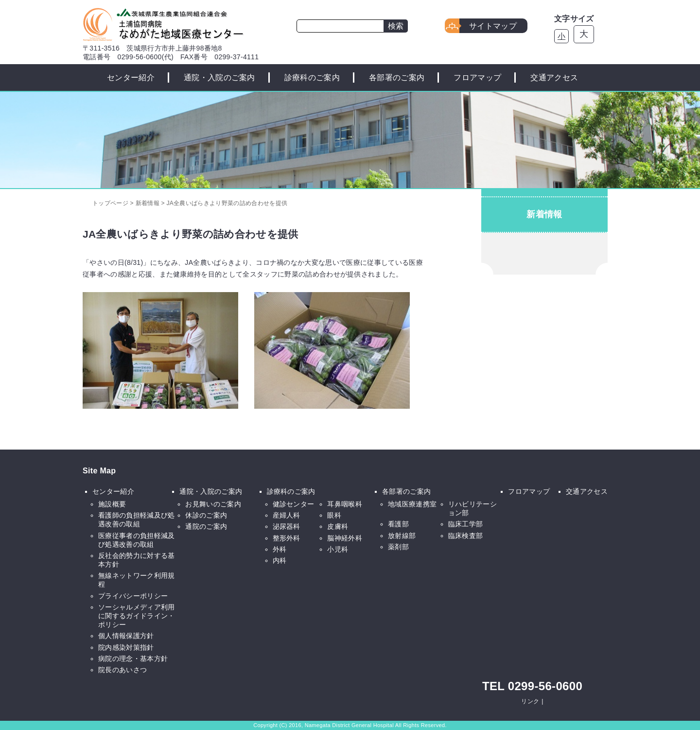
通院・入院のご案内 (219, 78)
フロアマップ (477, 78)
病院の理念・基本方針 (133, 659)
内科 (280, 560)
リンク (530, 701)
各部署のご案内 (397, 78)
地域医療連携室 (412, 504)
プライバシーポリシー (133, 596)
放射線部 (402, 536)
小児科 (338, 549)
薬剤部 (398, 547)
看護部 (398, 524)
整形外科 (287, 538)
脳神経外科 (345, 538)
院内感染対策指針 (126, 647)
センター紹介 (131, 78)
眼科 (334, 515)
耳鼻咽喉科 (345, 504)
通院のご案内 (206, 526)
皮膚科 (338, 526)
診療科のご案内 (312, 78)
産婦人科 (287, 515)
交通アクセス (554, 78)
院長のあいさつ (122, 670)
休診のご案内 (206, 515)
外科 (280, 549)
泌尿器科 (287, 526)
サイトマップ (493, 26)
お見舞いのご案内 (213, 504)
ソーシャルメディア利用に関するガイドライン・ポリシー (137, 616)
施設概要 (112, 504)
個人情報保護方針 (126, 636)
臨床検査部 (466, 536)
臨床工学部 (466, 524)
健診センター (294, 504)
